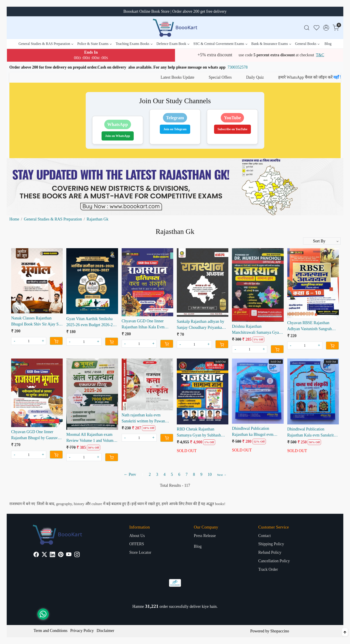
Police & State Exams (94, 44)
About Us (137, 536)
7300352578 (237, 67)
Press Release (205, 536)
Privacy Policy (82, 631)
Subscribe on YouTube (233, 129)
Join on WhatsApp (118, 136)
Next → (222, 475)
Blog (328, 44)
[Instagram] (77, 555)
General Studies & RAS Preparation (46, 44)
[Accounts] (326, 28)
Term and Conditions (51, 631)
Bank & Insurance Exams (271, 44)
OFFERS (137, 544)
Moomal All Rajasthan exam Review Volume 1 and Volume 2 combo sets (91, 438)
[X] (44, 555)
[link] (307, 28)
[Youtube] (69, 555)
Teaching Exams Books (134, 44)
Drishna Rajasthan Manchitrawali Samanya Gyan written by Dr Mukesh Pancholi (257, 330)
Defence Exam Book (173, 44)
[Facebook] (36, 555)
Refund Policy (270, 552)
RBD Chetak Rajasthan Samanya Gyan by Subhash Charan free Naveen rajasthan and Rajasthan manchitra (201, 433)
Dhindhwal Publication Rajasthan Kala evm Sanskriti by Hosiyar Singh (311, 433)
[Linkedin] (52, 555)
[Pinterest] (61, 555)
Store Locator (140, 552)
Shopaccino (280, 631)
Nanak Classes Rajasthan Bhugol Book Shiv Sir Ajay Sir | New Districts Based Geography (36, 322)
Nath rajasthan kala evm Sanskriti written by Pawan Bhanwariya (143, 418)
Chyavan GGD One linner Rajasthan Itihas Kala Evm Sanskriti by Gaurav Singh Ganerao (143, 324)
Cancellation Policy (274, 561)
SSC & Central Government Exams (220, 44)
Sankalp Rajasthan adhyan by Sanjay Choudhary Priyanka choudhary (200, 325)
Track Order (268, 569)
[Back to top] (345, 632)
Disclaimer (105, 631)
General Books (307, 44)
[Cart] (56, 341)
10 (210, 474)
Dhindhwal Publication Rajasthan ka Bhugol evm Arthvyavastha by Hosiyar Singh (253, 432)
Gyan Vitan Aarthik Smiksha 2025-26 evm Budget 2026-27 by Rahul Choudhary (90, 322)
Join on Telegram (175, 129)
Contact (265, 536)
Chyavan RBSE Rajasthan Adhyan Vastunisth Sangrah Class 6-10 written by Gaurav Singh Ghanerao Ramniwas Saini (311, 326)
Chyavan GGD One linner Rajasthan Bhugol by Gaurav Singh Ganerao (34, 435)
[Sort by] (322, 241)
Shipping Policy (271, 544)
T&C (320, 55)
